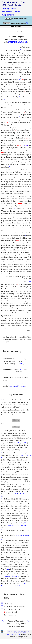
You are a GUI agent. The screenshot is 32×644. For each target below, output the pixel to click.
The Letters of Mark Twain (15, 2)
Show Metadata (16, 27)
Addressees (7, 12)
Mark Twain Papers (19, 631)
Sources (15, 9)
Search (17, 12)
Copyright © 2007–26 (14, 635)
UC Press (28, 631)
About (11, 5)
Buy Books (23, 633)
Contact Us (16, 633)
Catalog (6, 9)
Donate (18, 5)
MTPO (4, 5)
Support (10, 631)
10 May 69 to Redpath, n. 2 (10, 576)
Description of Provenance (17, 386)
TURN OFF (8, 19)
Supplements (8, 15)
